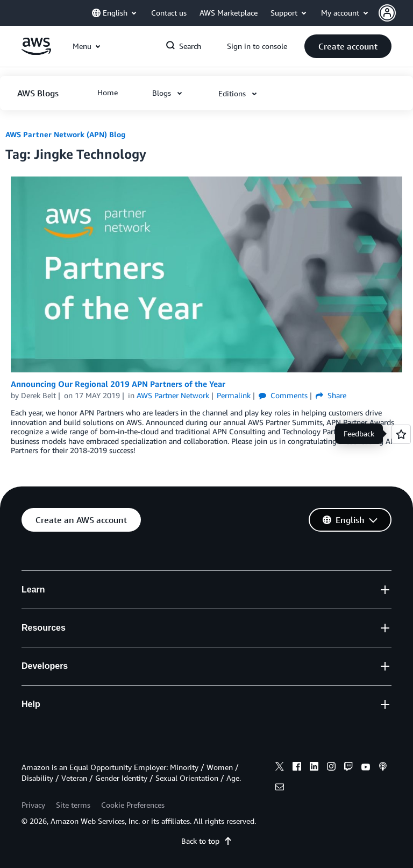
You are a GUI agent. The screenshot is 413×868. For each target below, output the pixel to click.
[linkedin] (314, 768)
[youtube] (366, 768)
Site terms (73, 805)
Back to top (207, 841)
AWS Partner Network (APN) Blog (65, 134)
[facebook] (297, 768)
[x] (280, 768)
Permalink (234, 395)
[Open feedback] (401, 434)
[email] (280, 788)
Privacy (33, 805)
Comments (283, 395)
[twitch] (348, 768)
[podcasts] (383, 768)
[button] (396, 13)
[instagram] (331, 768)
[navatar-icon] (387, 13)
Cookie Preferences (133, 805)
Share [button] (331, 395)
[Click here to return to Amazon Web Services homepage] (36, 52)
